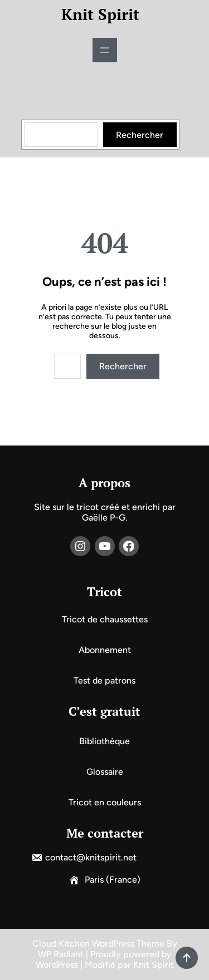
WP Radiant (61, 954)
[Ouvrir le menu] (105, 50)
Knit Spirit (100, 14)
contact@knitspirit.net (91, 857)
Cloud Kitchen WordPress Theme (99, 944)
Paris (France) (113, 880)
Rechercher (140, 135)
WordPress (57, 965)
